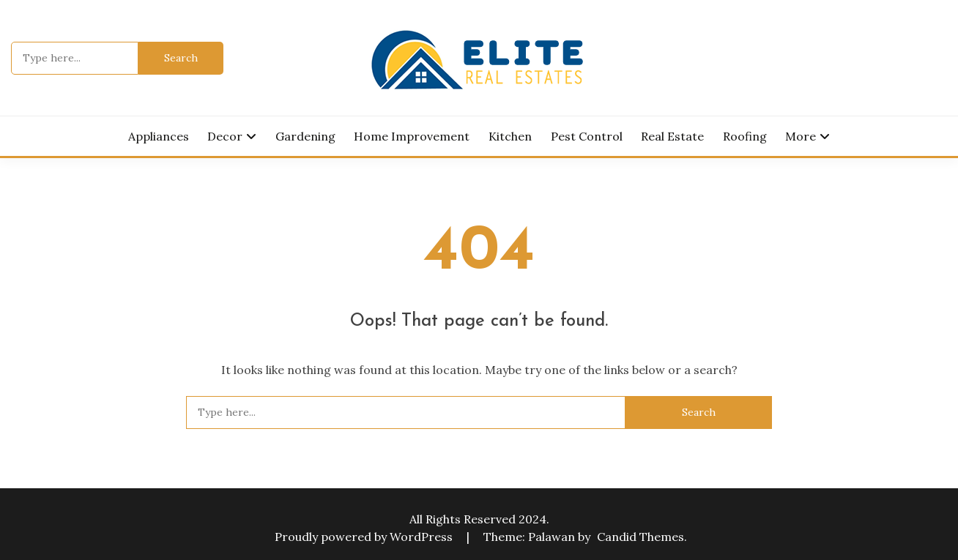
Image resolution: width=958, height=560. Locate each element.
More (801, 136)
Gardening (305, 136)
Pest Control (587, 136)
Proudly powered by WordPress (365, 537)
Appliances (159, 136)
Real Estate (672, 136)
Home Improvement (412, 136)
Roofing (745, 136)
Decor (225, 136)
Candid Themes (640, 537)
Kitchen (510, 136)
